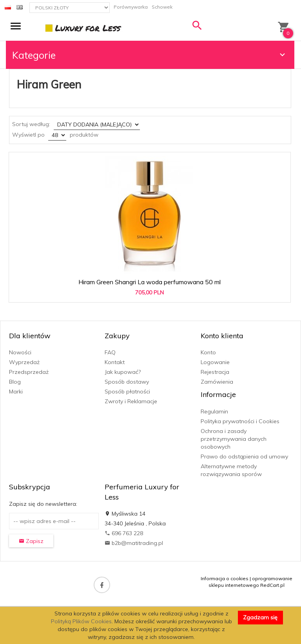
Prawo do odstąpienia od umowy (244, 456)
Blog (15, 382)
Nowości (20, 352)
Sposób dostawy (127, 382)
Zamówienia (217, 382)
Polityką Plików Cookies (81, 621)
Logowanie (215, 362)
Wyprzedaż (24, 362)
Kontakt (115, 362)
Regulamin (214, 411)
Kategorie (150, 55)
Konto (208, 352)
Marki (16, 391)
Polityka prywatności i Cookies (240, 421)
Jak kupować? (123, 372)
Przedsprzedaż (29, 372)
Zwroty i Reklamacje (131, 401)
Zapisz (31, 541)
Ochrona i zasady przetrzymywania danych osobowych (234, 439)
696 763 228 (124, 533)
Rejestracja (215, 372)
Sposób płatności (127, 391)
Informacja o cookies (225, 578)
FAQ (110, 352)
